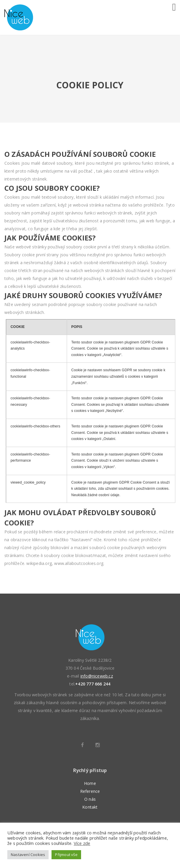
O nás (90, 799)
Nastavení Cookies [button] (28, 855)
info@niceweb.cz (97, 676)
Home (90, 783)
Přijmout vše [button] (66, 855)
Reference (90, 791)
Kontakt (90, 807)
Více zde (82, 843)
